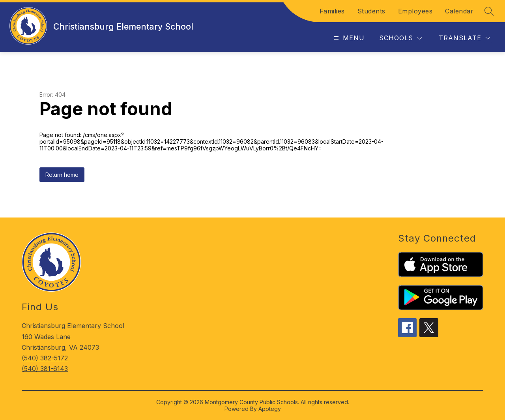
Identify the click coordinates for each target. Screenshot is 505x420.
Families (332, 11)
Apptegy (270, 409)
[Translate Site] (465, 38)
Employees (415, 11)
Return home (62, 175)
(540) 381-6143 (45, 369)
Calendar (459, 11)
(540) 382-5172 (45, 358)
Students (371, 11)
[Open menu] (348, 38)
